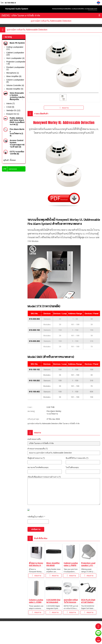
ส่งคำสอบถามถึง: (34, 439)
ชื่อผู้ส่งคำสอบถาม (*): (36, 458)
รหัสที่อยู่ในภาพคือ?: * (36, 517)
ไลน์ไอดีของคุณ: (72, 467)
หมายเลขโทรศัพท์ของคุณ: (38, 467)
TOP (98, 640)
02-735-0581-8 (10, 3)
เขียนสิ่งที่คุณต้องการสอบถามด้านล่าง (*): (44, 477)
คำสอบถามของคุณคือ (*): (38, 449)
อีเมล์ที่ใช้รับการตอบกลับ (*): (77, 458)
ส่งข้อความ (36, 529)
